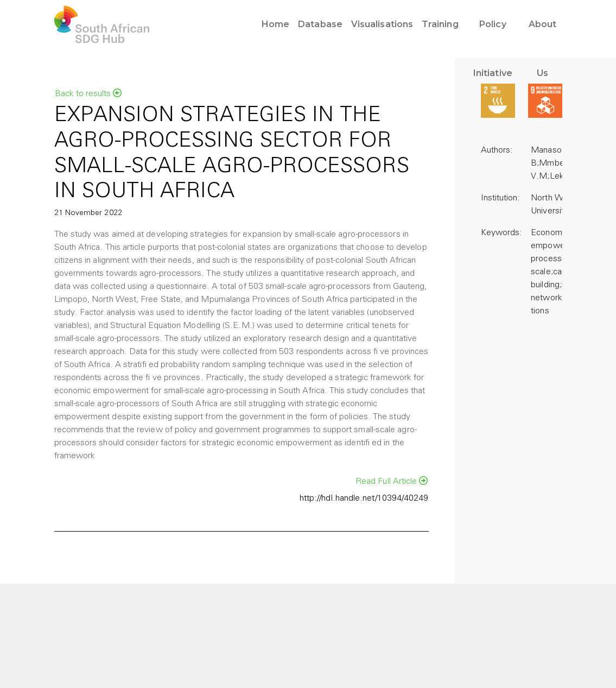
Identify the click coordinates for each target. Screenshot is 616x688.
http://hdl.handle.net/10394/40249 (364, 498)
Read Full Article (392, 481)
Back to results (88, 93)
